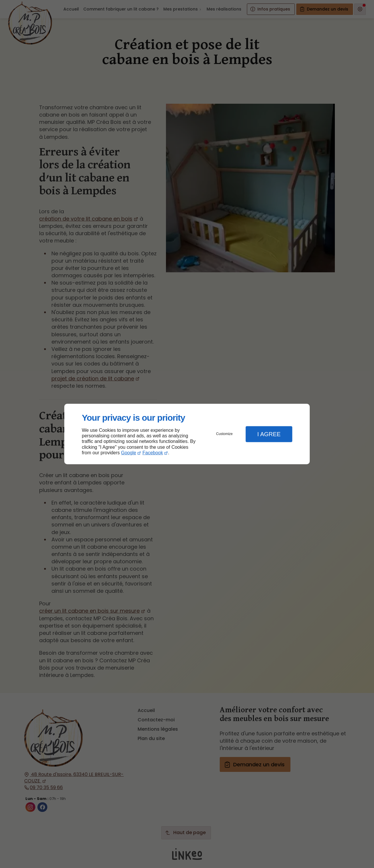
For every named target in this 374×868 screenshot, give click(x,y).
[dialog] (187, 434)
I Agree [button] (269, 434)
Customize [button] (225, 434)
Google (129, 453)
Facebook (153, 453)
